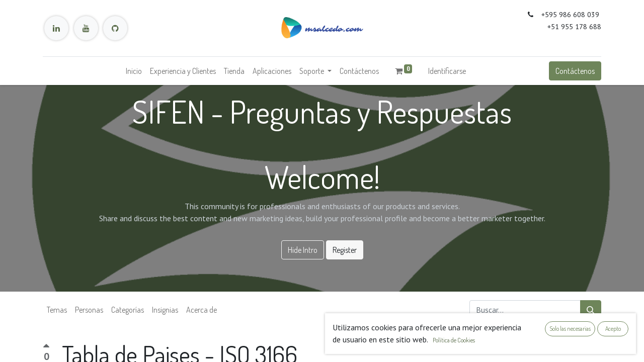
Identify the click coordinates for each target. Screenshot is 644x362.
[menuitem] (134, 71)
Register (345, 250)
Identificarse (447, 71)
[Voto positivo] (46, 347)
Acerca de (202, 310)
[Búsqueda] (591, 310)
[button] (594, 347)
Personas (89, 310)
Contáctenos (575, 71)
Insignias (165, 310)
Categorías (128, 310)
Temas (57, 310)
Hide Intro (303, 250)
